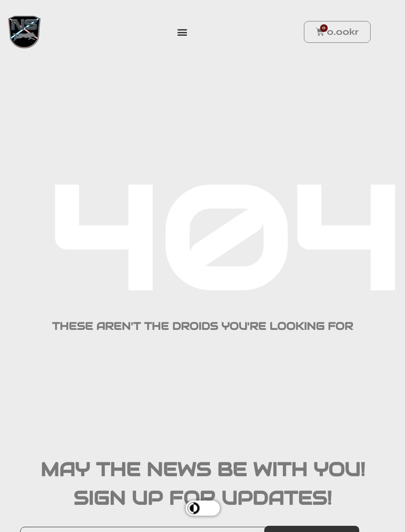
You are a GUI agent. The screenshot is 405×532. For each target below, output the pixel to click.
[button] (182, 32)
